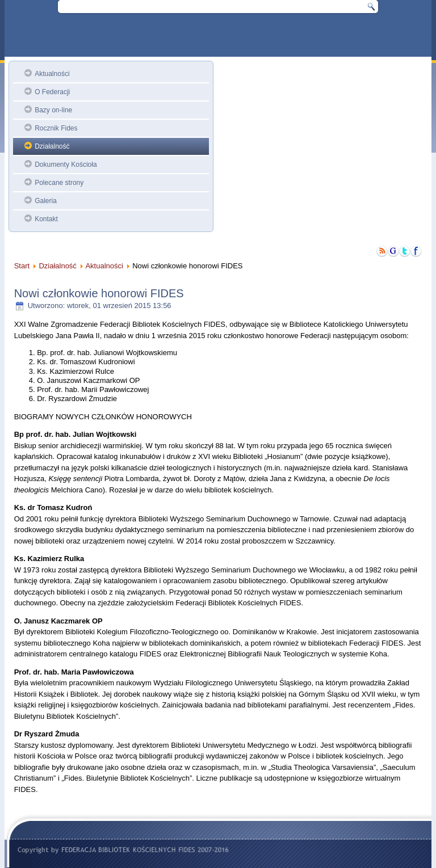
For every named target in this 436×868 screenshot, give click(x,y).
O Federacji (52, 92)
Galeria (46, 201)
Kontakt (46, 219)
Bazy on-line (53, 110)
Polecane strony (59, 183)
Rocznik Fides (56, 128)
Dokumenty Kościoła (66, 165)
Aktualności (52, 74)
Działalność (52, 146)
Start (22, 266)
